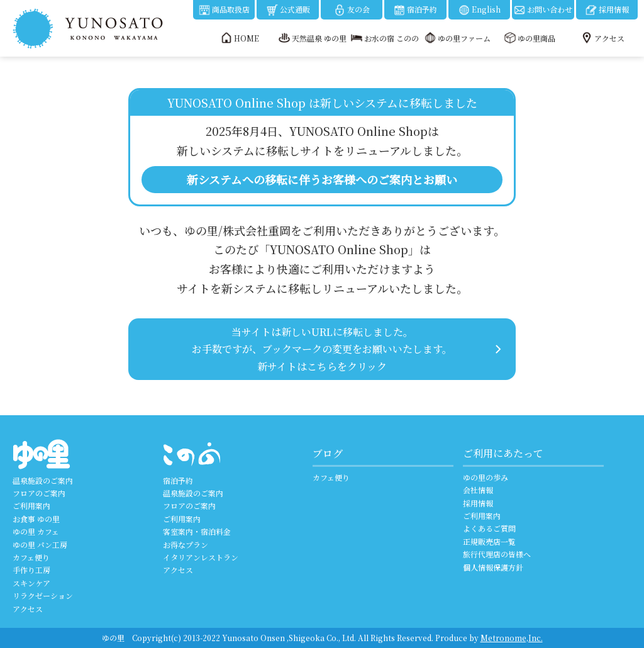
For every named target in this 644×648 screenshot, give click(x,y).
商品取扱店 (224, 10)
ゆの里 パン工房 (40, 545)
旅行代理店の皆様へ (497, 554)
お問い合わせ (543, 10)
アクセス (28, 609)
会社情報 (478, 490)
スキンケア (31, 583)
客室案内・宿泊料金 (197, 531)
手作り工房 (31, 570)
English (479, 10)
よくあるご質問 (489, 528)
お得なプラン (186, 545)
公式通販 (288, 10)
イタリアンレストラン (201, 557)
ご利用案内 (31, 506)
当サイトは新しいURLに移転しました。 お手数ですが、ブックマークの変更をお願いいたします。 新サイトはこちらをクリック (322, 349)
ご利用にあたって (503, 453)
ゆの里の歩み (486, 477)
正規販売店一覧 (489, 541)
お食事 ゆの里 (36, 519)
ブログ (328, 453)
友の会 (352, 10)
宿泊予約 (415, 10)
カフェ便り (31, 557)
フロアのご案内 (39, 493)
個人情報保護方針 (493, 567)
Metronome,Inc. (512, 638)
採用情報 (607, 10)
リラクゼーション (43, 595)
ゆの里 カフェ (36, 531)
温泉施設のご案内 (43, 480)
